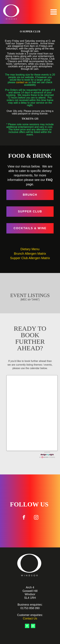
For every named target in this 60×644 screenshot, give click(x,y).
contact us (22, 82)
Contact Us (30, 619)
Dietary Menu (30, 249)
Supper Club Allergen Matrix (30, 258)
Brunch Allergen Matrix (30, 254)
